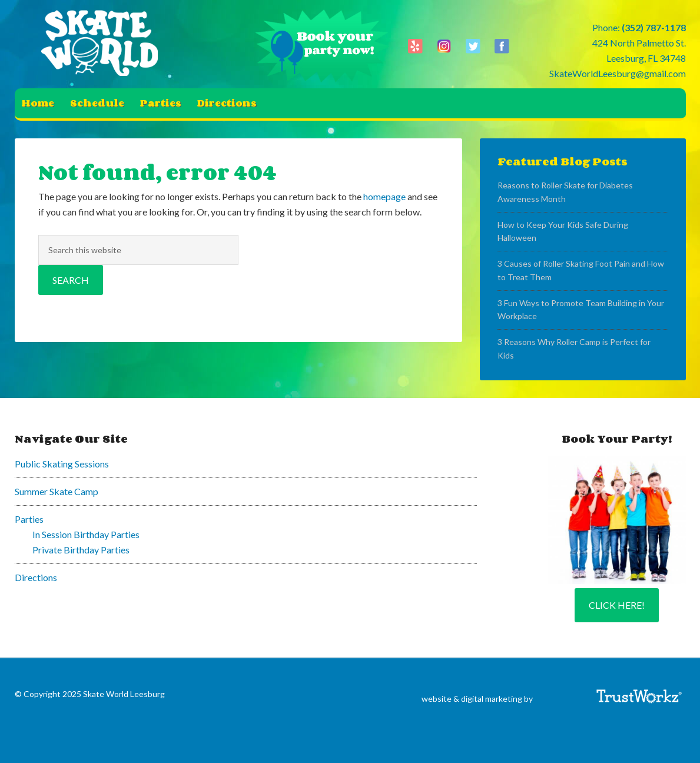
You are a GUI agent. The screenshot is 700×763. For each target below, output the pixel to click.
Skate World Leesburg (103, 44)
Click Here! (617, 605)
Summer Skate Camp (57, 491)
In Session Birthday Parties (86, 534)
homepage (384, 196)
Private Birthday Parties (81, 550)
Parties (29, 519)
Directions (36, 577)
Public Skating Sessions (62, 464)
